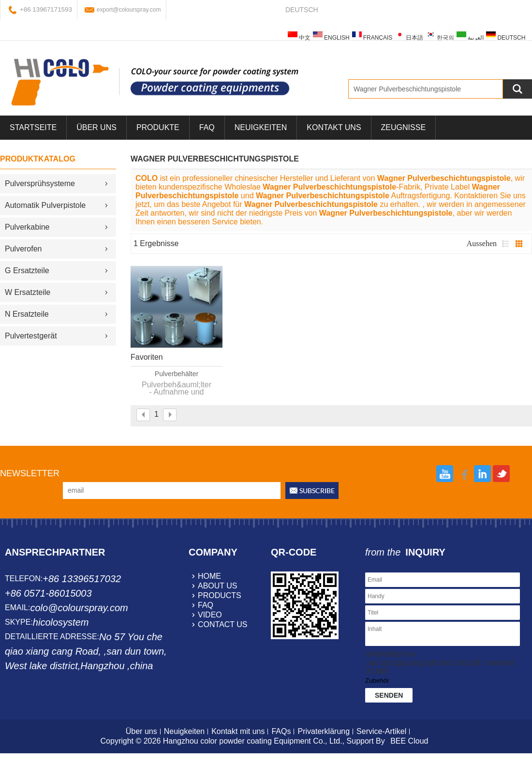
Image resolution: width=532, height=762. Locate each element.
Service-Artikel (381, 731)
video (210, 615)
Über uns (141, 731)
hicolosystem (61, 622)
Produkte (158, 127)
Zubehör (377, 681)
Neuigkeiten (261, 127)
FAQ (207, 127)
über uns (96, 127)
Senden (389, 695)
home (209, 576)
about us (218, 586)
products (220, 595)
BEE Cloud (409, 741)
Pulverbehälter (177, 374)
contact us (223, 624)
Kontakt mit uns (238, 731)
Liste (505, 244)
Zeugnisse (403, 127)
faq (206, 605)
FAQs (281, 731)
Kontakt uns (334, 127)
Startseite (33, 127)
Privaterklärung (324, 731)
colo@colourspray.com (79, 608)
